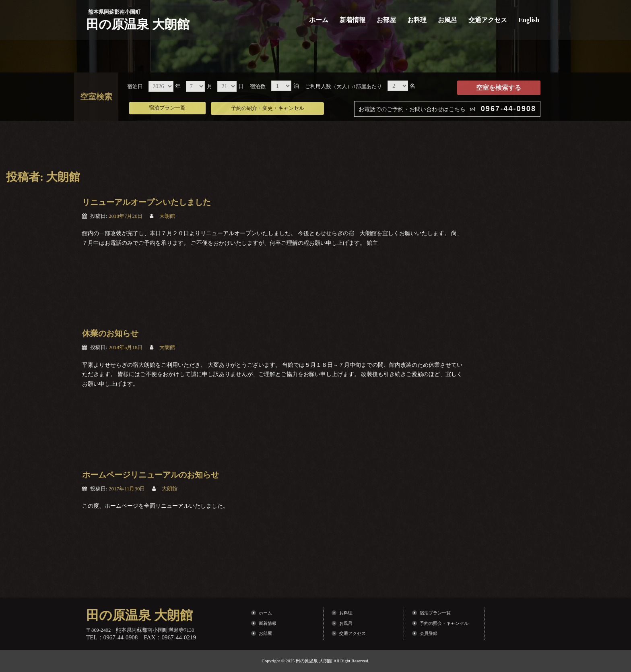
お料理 (417, 20)
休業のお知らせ (110, 333)
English (529, 20)
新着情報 (353, 20)
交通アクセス (488, 20)
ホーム (319, 20)
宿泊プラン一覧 (170, 107)
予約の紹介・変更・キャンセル (275, 107)
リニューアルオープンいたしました (146, 202)
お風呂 (447, 20)
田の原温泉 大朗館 (139, 24)
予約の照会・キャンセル (444, 623)
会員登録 (429, 633)
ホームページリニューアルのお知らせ (151, 475)
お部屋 (386, 20)
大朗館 (167, 216)
